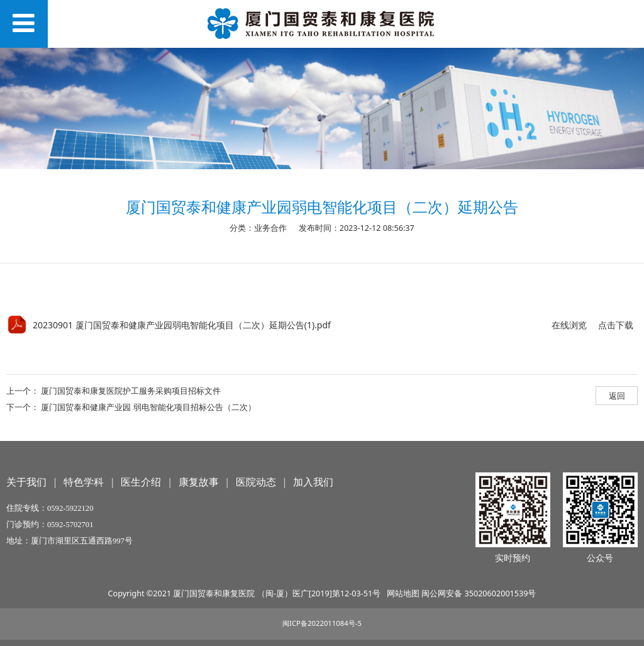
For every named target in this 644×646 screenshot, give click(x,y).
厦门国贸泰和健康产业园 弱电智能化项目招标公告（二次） (148, 407)
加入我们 (313, 482)
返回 (617, 396)
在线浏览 (569, 325)
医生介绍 (141, 482)
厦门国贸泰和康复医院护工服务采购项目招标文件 (131, 391)
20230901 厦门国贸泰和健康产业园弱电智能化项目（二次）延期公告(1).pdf (182, 325)
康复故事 (199, 482)
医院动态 (256, 482)
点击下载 (616, 325)
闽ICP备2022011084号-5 (322, 623)
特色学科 (84, 482)
